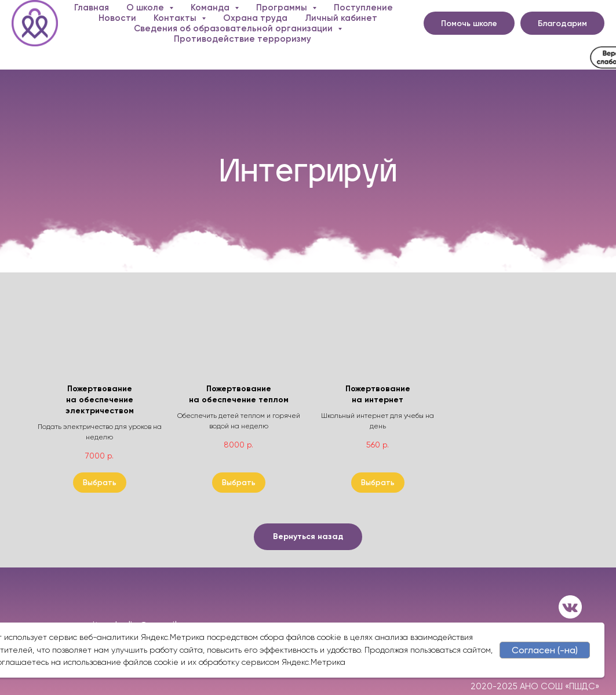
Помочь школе (469, 23)
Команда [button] (211, 8)
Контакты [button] (176, 18)
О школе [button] (146, 8)
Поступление (363, 8)
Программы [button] (283, 8)
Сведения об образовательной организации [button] (234, 28)
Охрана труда (255, 18)
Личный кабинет (341, 18)
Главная (92, 8)
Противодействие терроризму (243, 39)
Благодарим (562, 23)
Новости (117, 18)
